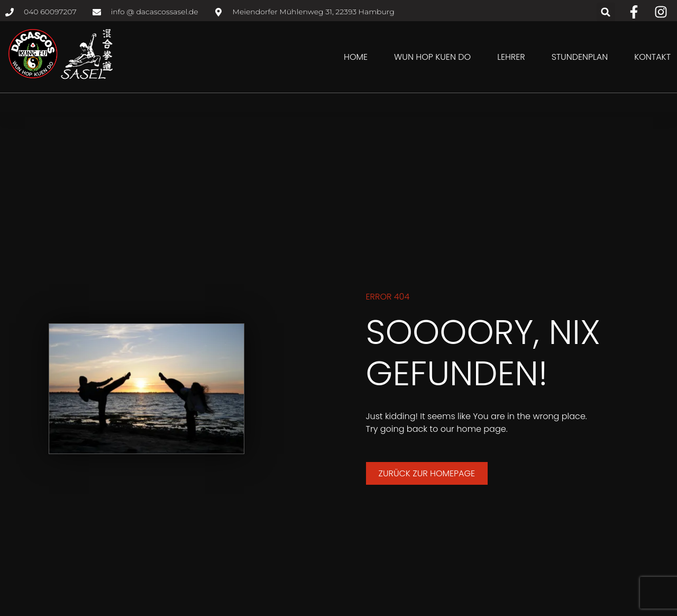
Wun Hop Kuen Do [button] (432, 57)
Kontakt (652, 57)
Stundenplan (580, 57)
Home (356, 57)
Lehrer (511, 57)
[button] (606, 12)
